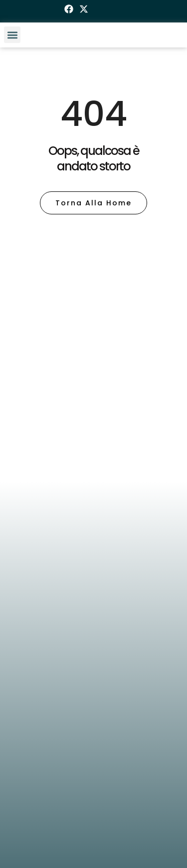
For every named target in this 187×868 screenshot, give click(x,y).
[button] (12, 35)
